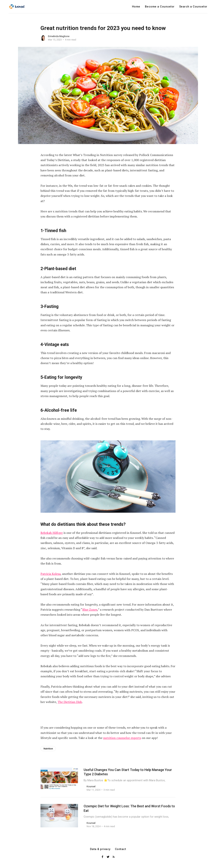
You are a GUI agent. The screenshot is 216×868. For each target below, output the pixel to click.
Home (136, 7)
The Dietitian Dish (70, 702)
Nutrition (48, 749)
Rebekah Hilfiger (52, 533)
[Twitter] (108, 857)
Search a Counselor (193, 7)
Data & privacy (100, 849)
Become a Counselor (160, 7)
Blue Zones (90, 610)
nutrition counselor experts (122, 738)
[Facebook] (103, 857)
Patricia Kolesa (51, 574)
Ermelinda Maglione (59, 36)
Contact (121, 849)
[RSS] (114, 857)
